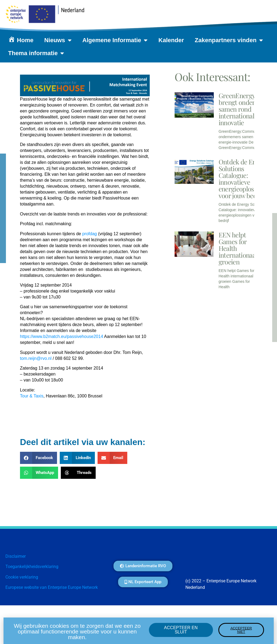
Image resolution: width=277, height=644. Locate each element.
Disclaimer (16, 556)
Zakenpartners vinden (229, 40)
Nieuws (58, 40)
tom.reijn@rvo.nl (36, 358)
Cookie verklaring (22, 577)
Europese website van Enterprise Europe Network (52, 587)
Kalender (171, 40)
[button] (39, 458)
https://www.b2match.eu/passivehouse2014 (62, 336)
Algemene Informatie (115, 40)
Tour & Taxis (32, 396)
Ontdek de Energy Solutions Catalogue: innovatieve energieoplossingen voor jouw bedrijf (245, 179)
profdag (89, 234)
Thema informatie (36, 53)
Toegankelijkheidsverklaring (32, 567)
